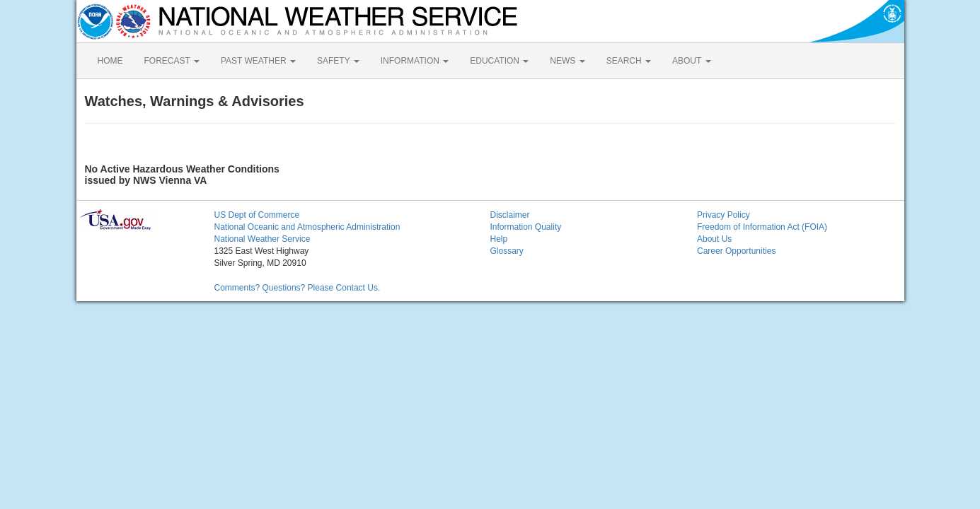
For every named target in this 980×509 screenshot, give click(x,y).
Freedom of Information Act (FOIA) (762, 227)
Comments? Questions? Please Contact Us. (298, 288)
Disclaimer (510, 215)
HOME (110, 61)
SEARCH (629, 61)
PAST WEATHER (258, 61)
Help (499, 239)
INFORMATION (415, 61)
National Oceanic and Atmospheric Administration (307, 227)
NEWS (567, 61)
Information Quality (526, 227)
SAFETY (338, 61)
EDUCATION (499, 61)
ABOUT (691, 61)
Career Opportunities (736, 251)
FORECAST (172, 61)
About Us (714, 239)
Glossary (507, 251)
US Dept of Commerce (257, 215)
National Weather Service (263, 239)
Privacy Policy (724, 215)
